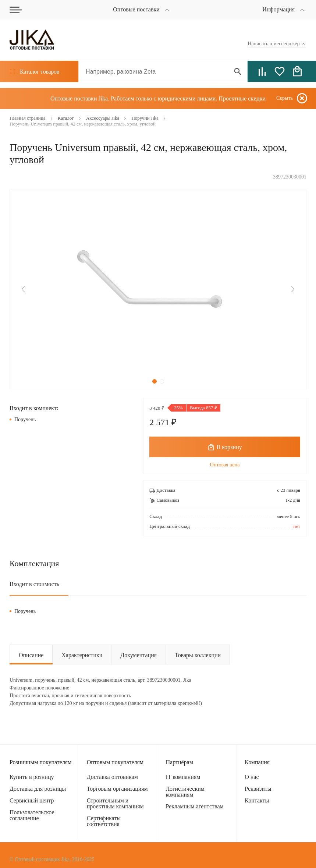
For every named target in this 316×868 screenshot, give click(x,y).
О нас (252, 777)
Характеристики (82, 655)
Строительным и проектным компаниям (115, 803)
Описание (31, 655)
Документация (139, 655)
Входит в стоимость (34, 584)
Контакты (257, 800)
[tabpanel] (158, 289)
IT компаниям (183, 777)
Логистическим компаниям (185, 792)
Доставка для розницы (38, 789)
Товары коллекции (198, 655)
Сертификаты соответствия (104, 821)
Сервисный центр (32, 800)
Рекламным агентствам (195, 806)
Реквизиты (258, 789)
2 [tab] (162, 381)
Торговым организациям (117, 789)
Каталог (34, 72)
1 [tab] (155, 381)
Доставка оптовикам (112, 777)
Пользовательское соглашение (32, 815)
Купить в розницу (32, 777)
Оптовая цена (225, 465)
